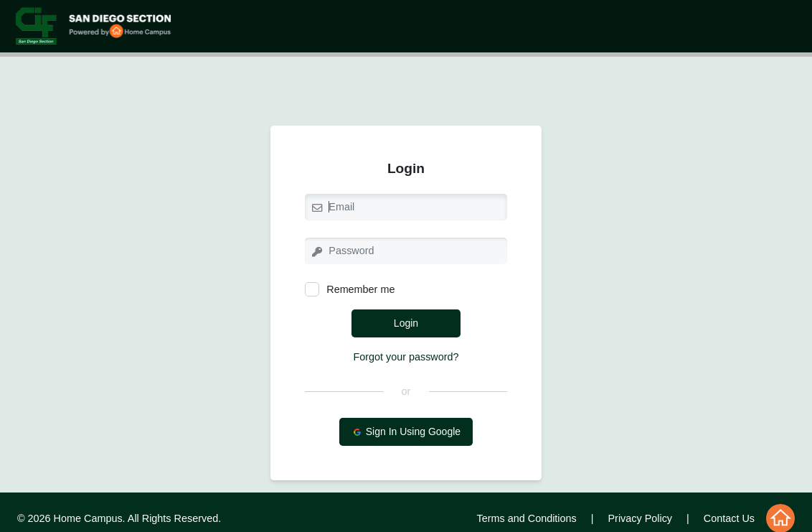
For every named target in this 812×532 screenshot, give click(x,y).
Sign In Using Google (406, 432)
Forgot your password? (406, 357)
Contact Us (729, 518)
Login (406, 323)
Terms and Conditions (527, 518)
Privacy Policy (641, 518)
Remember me (350, 289)
